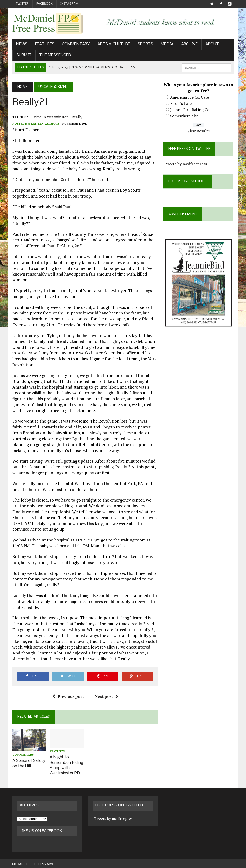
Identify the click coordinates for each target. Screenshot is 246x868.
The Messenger (55, 55)
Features (44, 44)
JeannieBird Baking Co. (190, 110)
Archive (189, 44)
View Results (199, 131)
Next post (106, 696)
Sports (145, 44)
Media (167, 44)
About (212, 44)
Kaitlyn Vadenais (45, 123)
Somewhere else (184, 116)
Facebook (44, 4)
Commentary (76, 44)
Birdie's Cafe (181, 103)
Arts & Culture (114, 44)
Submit (24, 55)
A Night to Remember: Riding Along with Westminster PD (67, 765)
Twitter (22, 4)
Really (77, 117)
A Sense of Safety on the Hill (29, 763)
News (22, 44)
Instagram (69, 4)
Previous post (68, 696)
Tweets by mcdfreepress (185, 164)
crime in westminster (49, 117)
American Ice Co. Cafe (190, 97)
